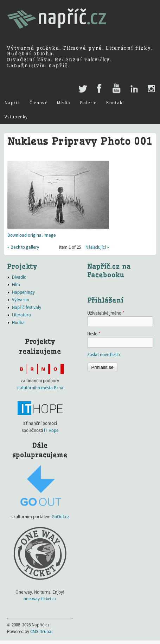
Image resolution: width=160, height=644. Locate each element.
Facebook (99, 89)
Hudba (18, 323)
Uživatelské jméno (106, 313)
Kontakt (115, 103)
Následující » (97, 247)
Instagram (151, 89)
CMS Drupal (41, 631)
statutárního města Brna (40, 388)
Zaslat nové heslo (104, 355)
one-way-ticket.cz (40, 599)
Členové (39, 103)
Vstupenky (16, 117)
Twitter (82, 85)
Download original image (31, 235)
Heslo (94, 334)
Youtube (116, 89)
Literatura (21, 315)
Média (64, 103)
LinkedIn (134, 89)
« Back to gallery (23, 247)
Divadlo (19, 277)
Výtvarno (21, 300)
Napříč (12, 103)
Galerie (88, 103)
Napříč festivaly (27, 307)
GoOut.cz (60, 517)
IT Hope (51, 430)
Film (16, 284)
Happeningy (23, 292)
